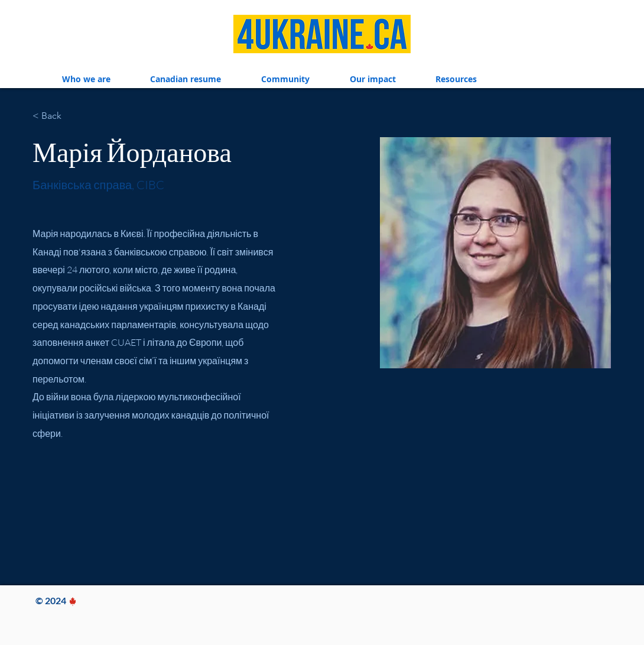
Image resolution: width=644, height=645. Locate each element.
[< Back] (56, 116)
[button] (86, 79)
